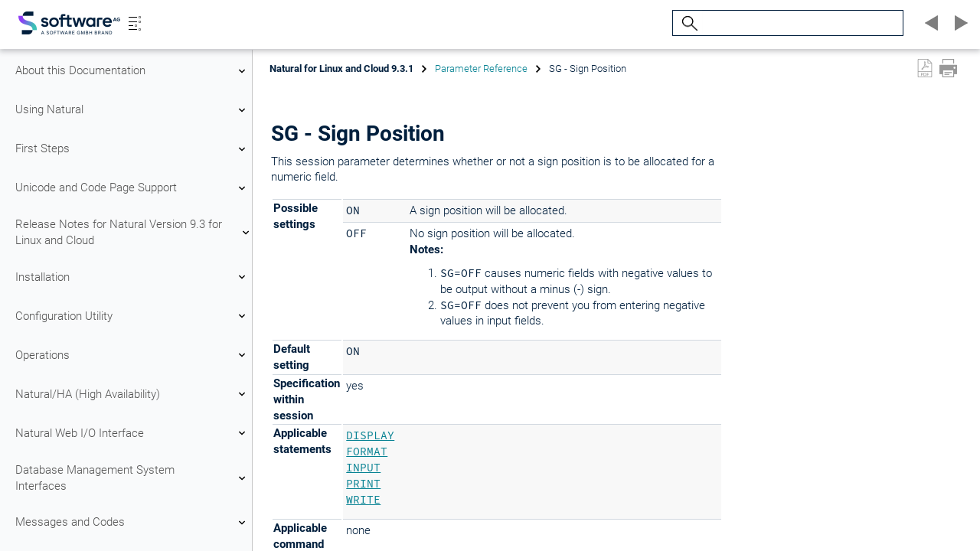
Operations (132, 355)
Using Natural (132, 110)
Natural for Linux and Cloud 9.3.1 (341, 68)
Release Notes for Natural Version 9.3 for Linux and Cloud (132, 232)
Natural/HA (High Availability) (132, 394)
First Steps (132, 149)
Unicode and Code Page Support (132, 188)
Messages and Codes (132, 523)
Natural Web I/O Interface (132, 433)
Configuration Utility (132, 316)
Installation (132, 277)
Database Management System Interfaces (132, 478)
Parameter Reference (481, 68)
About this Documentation (132, 71)
